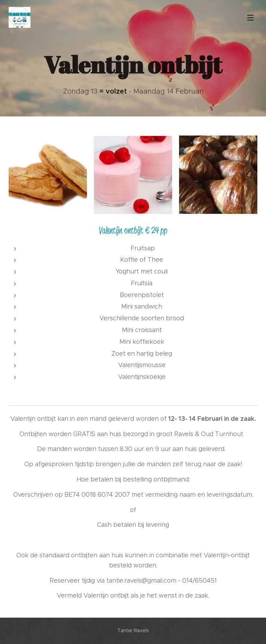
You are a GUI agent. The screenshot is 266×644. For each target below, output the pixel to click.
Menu (250, 18)
